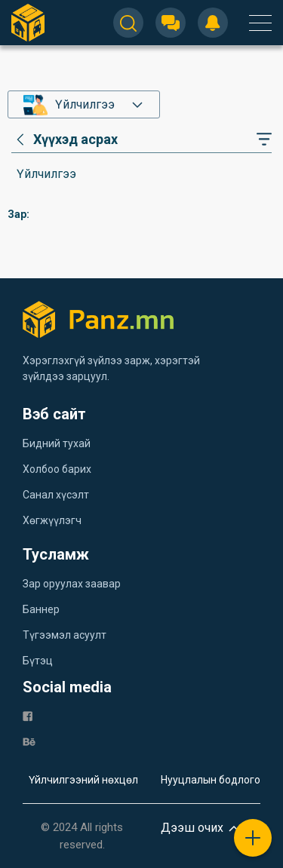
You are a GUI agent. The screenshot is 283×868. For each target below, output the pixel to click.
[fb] (28, 715)
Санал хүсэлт (56, 495)
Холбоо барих (57, 469)
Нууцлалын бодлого (211, 780)
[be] (29, 741)
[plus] (253, 838)
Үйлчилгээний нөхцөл (83, 780)
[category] (65, 140)
